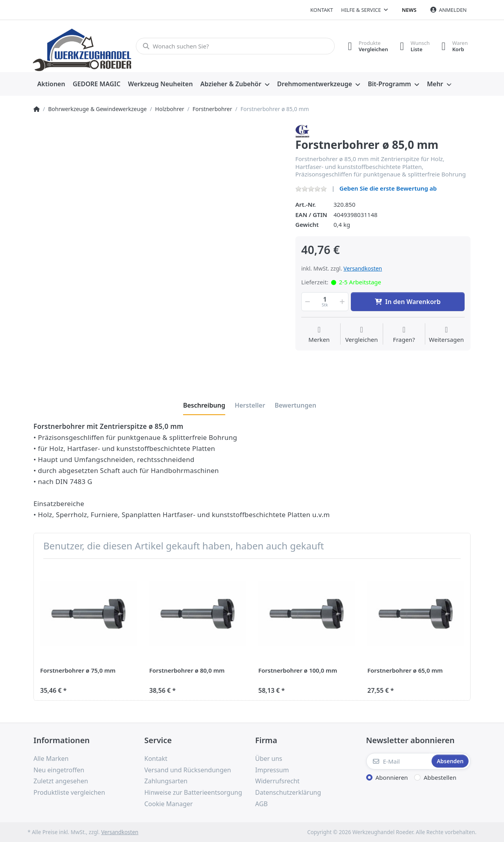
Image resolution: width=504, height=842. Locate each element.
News (409, 10)
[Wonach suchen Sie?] (235, 46)
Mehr (435, 84)
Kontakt (322, 10)
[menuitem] (51, 84)
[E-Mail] (398, 761)
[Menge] (325, 302)
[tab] (204, 405)
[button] (307, 302)
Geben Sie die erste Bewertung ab (388, 188)
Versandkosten (363, 268)
